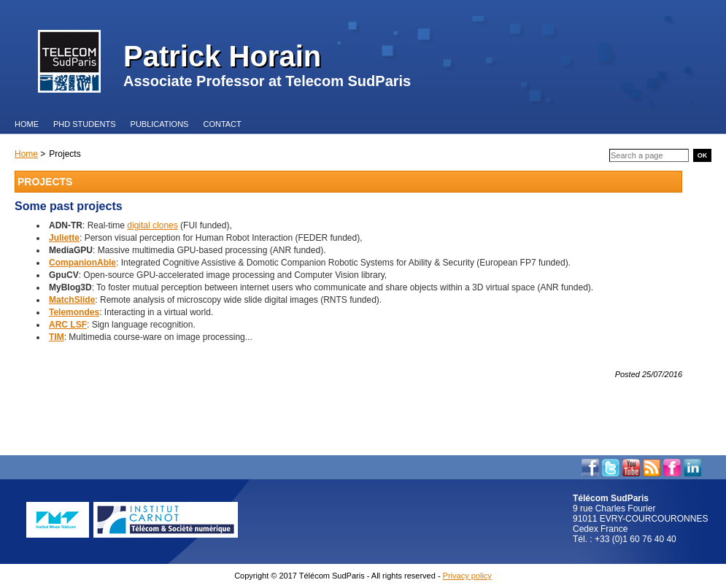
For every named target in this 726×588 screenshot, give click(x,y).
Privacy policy (467, 576)
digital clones (152, 225)
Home (26, 154)
